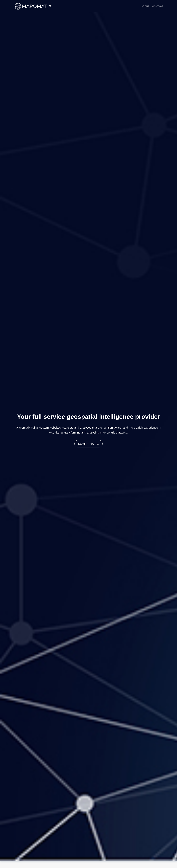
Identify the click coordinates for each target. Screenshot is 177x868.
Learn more (89, 444)
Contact (158, 6)
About (146, 6)
